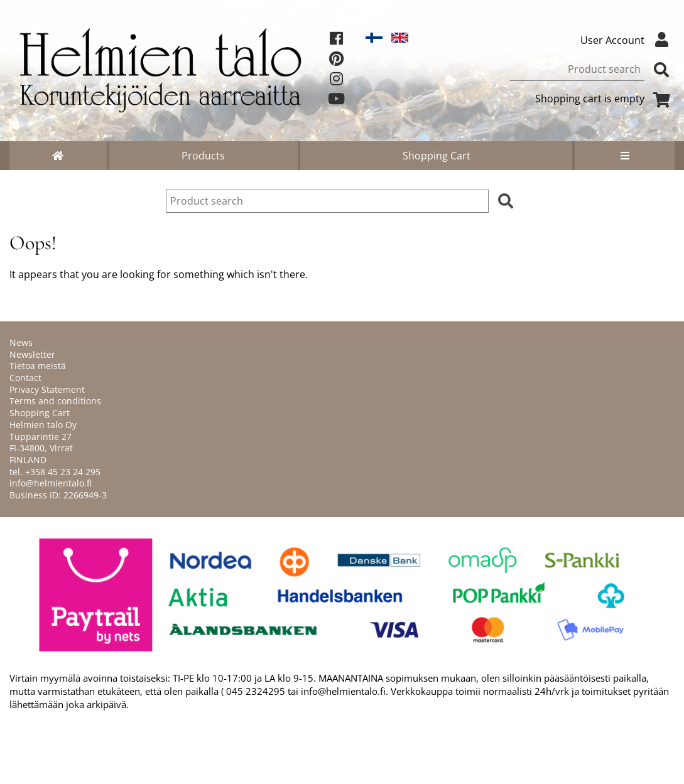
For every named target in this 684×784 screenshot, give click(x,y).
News (21, 342)
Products (203, 156)
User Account (627, 40)
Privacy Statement (47, 389)
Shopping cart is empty (605, 99)
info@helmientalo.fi (51, 483)
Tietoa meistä (38, 366)
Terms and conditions (55, 401)
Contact (25, 378)
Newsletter (32, 354)
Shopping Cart (437, 156)
